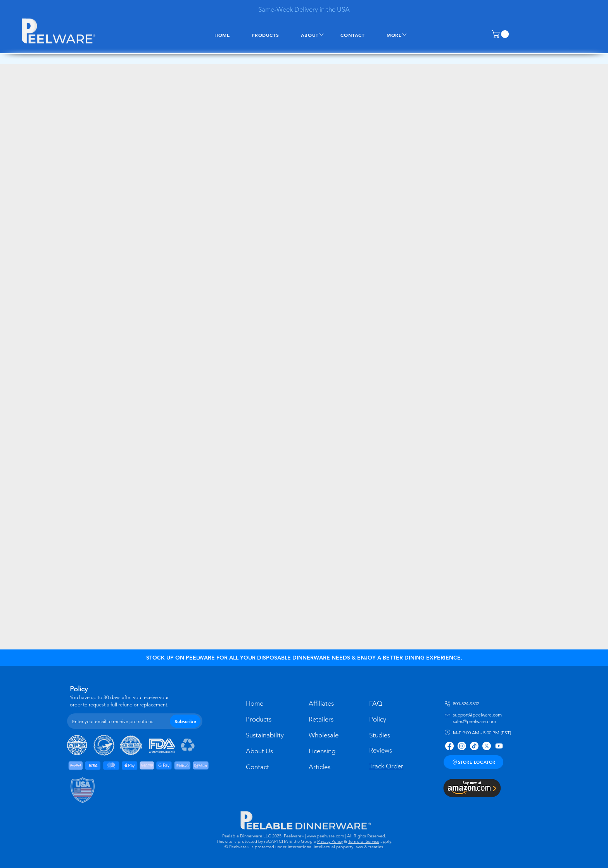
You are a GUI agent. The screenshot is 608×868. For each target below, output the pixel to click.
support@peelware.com (477, 715)
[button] (501, 34)
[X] (487, 746)
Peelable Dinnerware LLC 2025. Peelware (262, 836)
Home (255, 703)
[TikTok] (474, 746)
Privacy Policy (330, 841)
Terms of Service (364, 841)
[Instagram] (462, 746)
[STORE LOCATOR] (473, 762)
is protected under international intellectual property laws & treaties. (317, 847)
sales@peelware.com (474, 721)
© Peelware (236, 847)
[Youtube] (499, 746)
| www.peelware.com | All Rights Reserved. (345, 836)
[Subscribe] (185, 721)
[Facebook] (449, 746)
